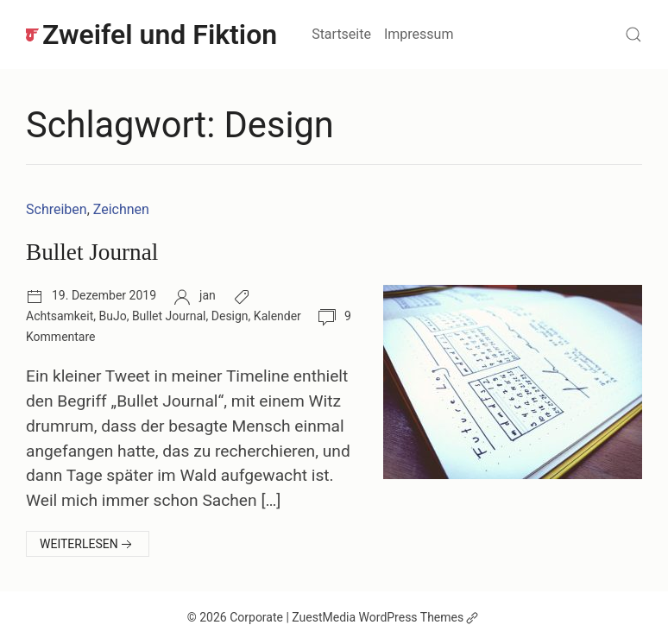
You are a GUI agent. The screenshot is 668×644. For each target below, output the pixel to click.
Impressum (419, 34)
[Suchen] (633, 35)
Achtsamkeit (60, 316)
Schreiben (57, 209)
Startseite (341, 34)
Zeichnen (121, 209)
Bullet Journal (92, 252)
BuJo (112, 316)
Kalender (277, 316)
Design (230, 316)
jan (208, 295)
